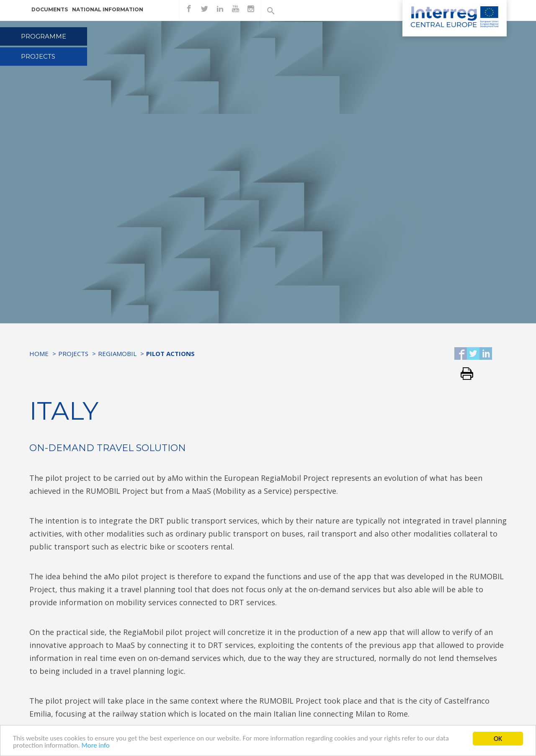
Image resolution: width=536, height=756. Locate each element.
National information (108, 9)
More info (96, 747)
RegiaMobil (117, 353)
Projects (38, 56)
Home (39, 353)
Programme (44, 36)
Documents (50, 9)
